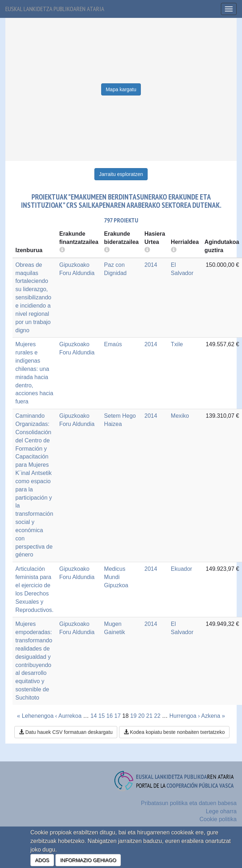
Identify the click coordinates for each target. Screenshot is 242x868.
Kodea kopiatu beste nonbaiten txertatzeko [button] (174, 732)
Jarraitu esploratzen (121, 174)
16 (110, 716)
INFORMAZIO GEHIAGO (88, 860)
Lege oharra (221, 811)
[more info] (147, 250)
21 (149, 716)
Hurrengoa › (185, 716)
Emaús (113, 344)
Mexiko (180, 416)
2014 (151, 265)
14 (94, 716)
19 (133, 716)
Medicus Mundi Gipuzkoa (116, 577)
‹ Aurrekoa (68, 716)
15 (102, 716)
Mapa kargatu (121, 89)
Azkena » (213, 716)
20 (142, 716)
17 (118, 716)
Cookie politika (218, 819)
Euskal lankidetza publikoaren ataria (55, 9)
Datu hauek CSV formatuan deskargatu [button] (66, 732)
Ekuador (182, 569)
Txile (177, 344)
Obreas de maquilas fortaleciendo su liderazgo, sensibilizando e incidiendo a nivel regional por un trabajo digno (33, 298)
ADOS (42, 860)
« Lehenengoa (35, 716)
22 (157, 716)
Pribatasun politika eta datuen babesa (189, 803)
